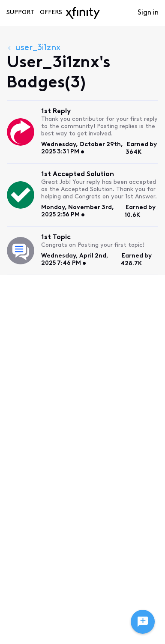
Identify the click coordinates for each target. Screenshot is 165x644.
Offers (51, 13)
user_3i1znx (34, 48)
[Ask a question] (143, 622)
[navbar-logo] (83, 13)
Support (20, 13)
